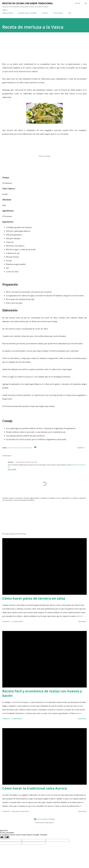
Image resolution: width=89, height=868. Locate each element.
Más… (70, 13)
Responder (12, 470)
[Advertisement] (18, 48)
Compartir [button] (81, 448)
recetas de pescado (25, 448)
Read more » (82, 622)
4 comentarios (17, 719)
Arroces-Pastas (58, 13)
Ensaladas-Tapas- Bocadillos (27, 13)
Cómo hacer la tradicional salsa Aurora (35, 788)
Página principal (7, 13)
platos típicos (13, 448)
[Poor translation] (7, 837)
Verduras (45, 13)
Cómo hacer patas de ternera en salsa (34, 598)
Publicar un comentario (20, 811)
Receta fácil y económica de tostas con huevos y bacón (42, 693)
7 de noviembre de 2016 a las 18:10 (26, 462)
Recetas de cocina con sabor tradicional (28, 3)
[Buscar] (78, 3)
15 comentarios (17, 622)
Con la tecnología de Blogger (44, 819)
